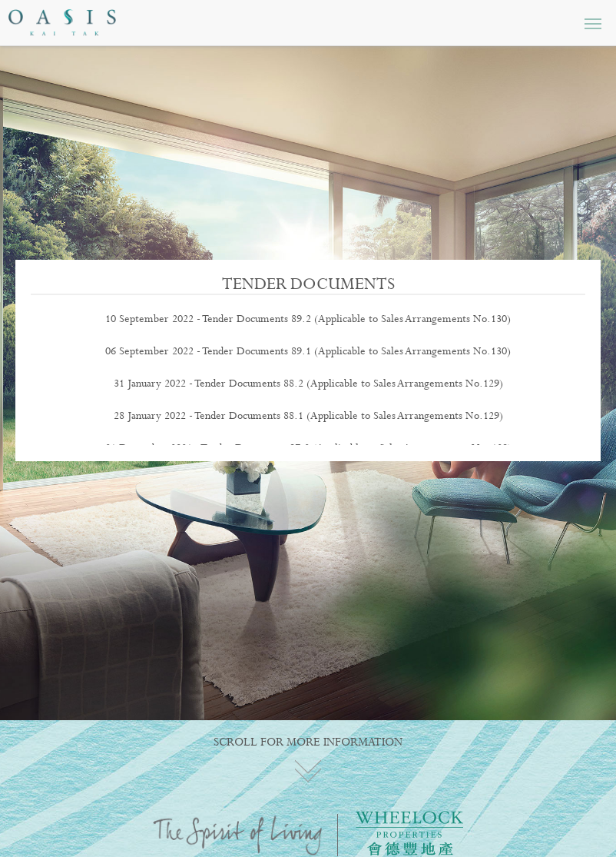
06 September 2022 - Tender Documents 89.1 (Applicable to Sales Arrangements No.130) (308, 351)
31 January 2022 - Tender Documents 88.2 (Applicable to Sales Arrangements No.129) (308, 384)
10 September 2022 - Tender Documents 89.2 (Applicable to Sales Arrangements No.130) (308, 319)
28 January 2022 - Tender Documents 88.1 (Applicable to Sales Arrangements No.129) (308, 416)
